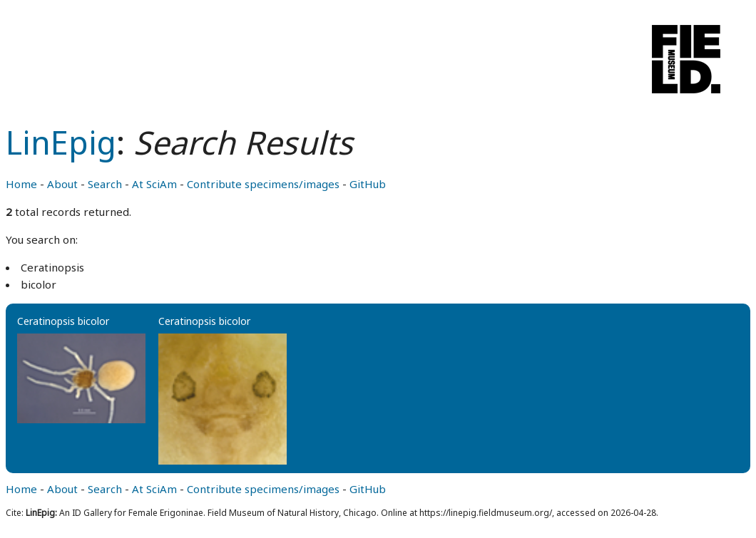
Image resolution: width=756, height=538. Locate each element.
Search (105, 184)
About (62, 184)
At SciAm (154, 184)
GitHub (368, 184)
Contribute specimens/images (263, 184)
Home (21, 184)
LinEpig (61, 142)
